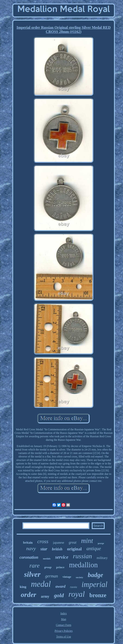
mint (87, 541)
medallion (83, 565)
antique (94, 549)
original (74, 549)
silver (32, 574)
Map (63, 619)
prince (60, 567)
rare (35, 566)
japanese (59, 543)
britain (28, 543)
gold (59, 595)
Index (64, 613)
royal (77, 594)
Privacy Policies (64, 631)
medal (41, 584)
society (79, 577)
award (60, 586)
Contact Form (63, 625)
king (23, 587)
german (52, 576)
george (101, 543)
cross (43, 541)
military (102, 558)
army (45, 596)
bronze (98, 595)
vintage (67, 577)
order (29, 595)
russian (82, 556)
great (73, 542)
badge (95, 575)
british (57, 549)
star (44, 549)
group (48, 567)
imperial (95, 584)
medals (47, 558)
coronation (29, 557)
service (62, 557)
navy (31, 548)
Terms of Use (63, 637)
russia (74, 587)
